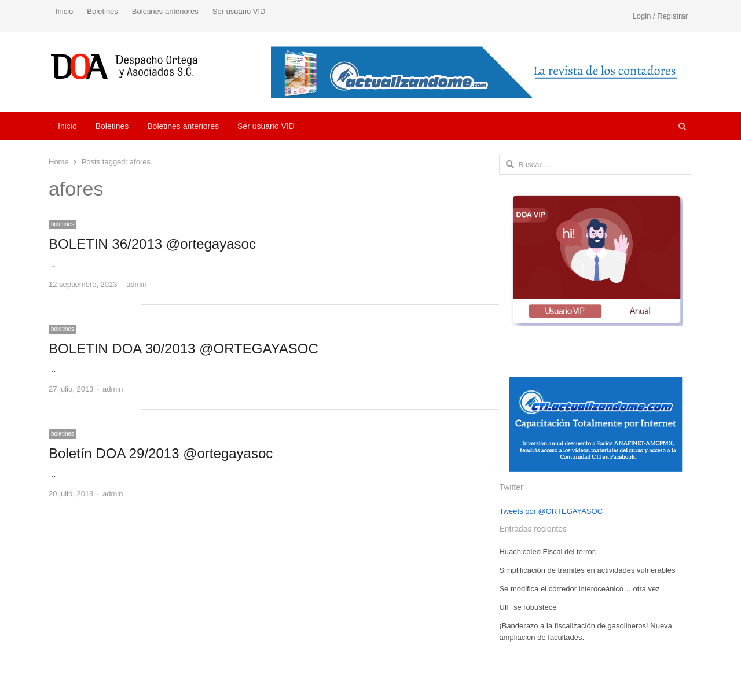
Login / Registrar (660, 16)
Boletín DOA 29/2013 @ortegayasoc (161, 453)
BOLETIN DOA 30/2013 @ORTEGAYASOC (184, 349)
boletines (63, 224)
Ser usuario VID (239, 11)
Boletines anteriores (165, 11)
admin (136, 284)
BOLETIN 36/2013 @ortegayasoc (152, 244)
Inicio (64, 11)
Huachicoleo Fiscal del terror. (548, 552)
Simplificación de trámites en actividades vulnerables (587, 570)
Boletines (102, 11)
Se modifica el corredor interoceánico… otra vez (579, 589)
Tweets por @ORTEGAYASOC (551, 511)
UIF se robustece (528, 607)
